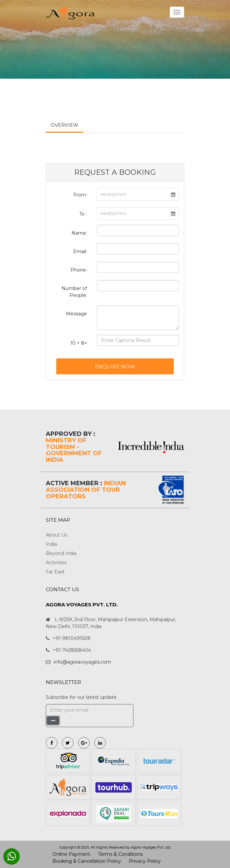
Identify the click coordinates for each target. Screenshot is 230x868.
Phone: (79, 270)
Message (76, 314)
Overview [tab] (65, 125)
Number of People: (74, 292)
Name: (79, 233)
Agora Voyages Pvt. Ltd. (151, 847)
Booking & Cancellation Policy (87, 861)
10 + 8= (79, 343)
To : (83, 214)
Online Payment (71, 854)
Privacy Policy (145, 861)
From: (80, 195)
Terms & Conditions (120, 854)
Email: (80, 251)
